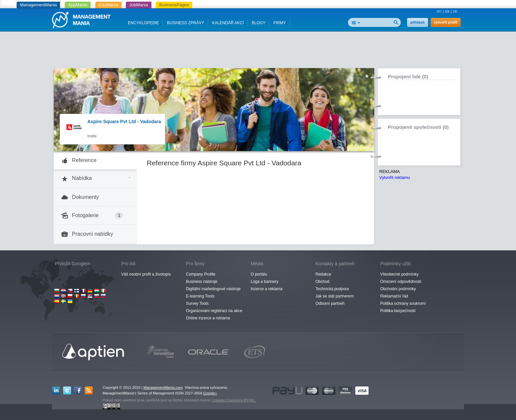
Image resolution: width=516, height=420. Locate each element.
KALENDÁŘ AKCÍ (228, 23)
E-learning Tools (200, 296)
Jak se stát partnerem (335, 296)
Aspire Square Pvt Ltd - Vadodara (124, 122)
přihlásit (418, 22)
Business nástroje (202, 282)
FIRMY (279, 23)
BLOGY (258, 23)
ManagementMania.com (163, 387)
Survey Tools (197, 303)
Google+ (210, 393)
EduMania (108, 5)
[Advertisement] (258, 51)
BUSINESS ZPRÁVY (186, 23)
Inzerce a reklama (266, 289)
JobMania (138, 5)
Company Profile (201, 274)
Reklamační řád (394, 296)
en (439, 11)
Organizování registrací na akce (214, 311)
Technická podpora (332, 289)
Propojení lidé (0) (408, 77)
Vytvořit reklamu (395, 177)
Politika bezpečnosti (398, 311)
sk (455, 11)
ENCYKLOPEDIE (143, 23)
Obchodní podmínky (398, 289)
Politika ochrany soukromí (403, 303)
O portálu (259, 274)
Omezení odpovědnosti (401, 282)
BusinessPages (174, 5)
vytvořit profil (446, 22)
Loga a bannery (264, 282)
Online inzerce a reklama (208, 318)
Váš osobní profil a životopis (146, 274)
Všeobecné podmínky (399, 274)
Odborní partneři (330, 303)
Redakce (323, 274)
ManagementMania (38, 5)
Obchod (322, 282)
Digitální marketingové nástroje (213, 289)
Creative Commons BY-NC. (234, 400)
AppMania (78, 5)
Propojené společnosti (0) (418, 127)
